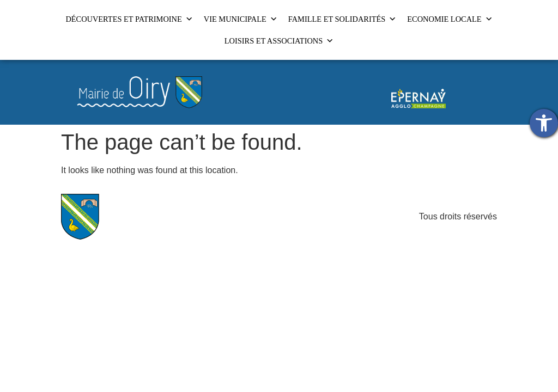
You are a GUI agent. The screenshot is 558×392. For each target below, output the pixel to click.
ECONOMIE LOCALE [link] (450, 19)
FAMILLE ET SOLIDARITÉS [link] (342, 19)
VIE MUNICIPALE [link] (241, 19)
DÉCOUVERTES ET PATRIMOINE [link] (129, 19)
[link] (544, 123)
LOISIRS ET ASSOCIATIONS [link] (279, 41)
